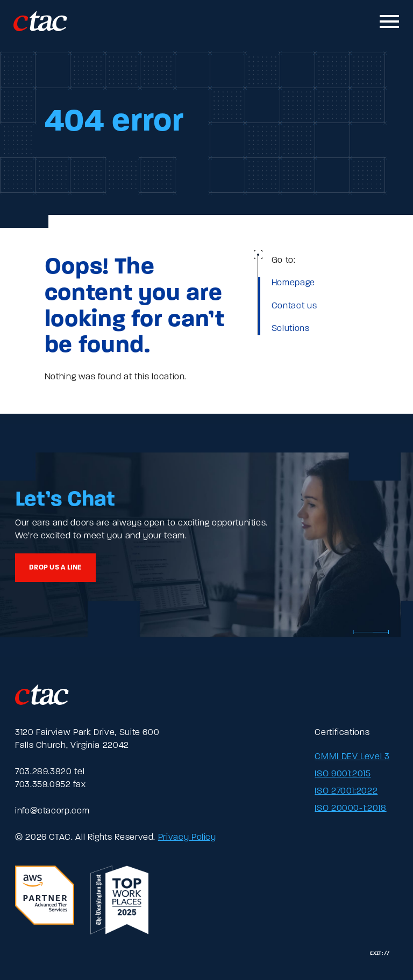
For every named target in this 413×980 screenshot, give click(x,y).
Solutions (291, 329)
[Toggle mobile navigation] (390, 21)
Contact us (294, 306)
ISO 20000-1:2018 (350, 809)
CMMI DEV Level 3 (352, 757)
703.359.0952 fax (50, 785)
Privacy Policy (187, 838)
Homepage (293, 283)
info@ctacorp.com (52, 811)
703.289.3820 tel (50, 772)
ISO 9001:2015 (343, 774)
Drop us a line (55, 568)
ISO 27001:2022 (346, 791)
